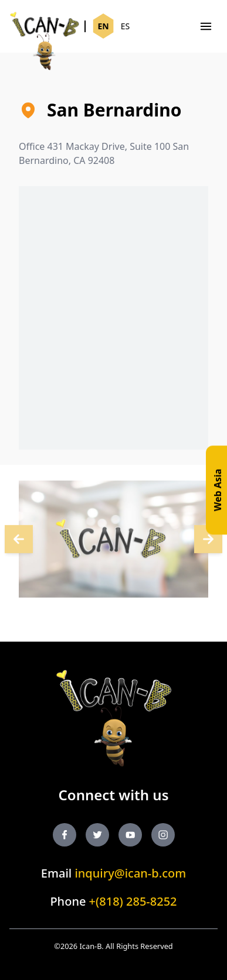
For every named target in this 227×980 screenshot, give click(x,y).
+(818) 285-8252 (133, 901)
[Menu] (206, 26)
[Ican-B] (45, 26)
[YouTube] (130, 835)
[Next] (19, 541)
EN (103, 26)
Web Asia (218, 490)
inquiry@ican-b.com (130, 873)
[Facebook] (65, 835)
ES (125, 26)
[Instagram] (163, 835)
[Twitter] (97, 835)
